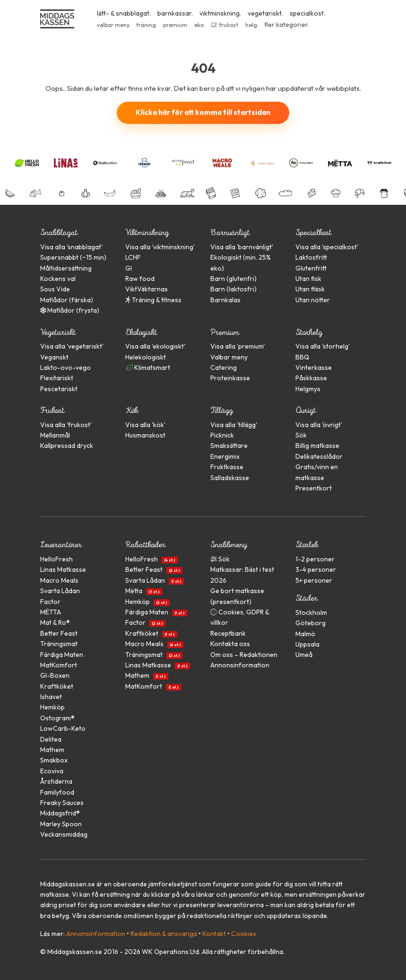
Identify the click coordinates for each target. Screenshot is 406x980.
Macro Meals (59, 580)
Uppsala (307, 644)
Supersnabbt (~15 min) (73, 257)
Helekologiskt (146, 357)
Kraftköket (57, 686)
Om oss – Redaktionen (244, 655)
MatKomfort (59, 665)
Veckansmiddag (64, 834)
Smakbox (54, 760)
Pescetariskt (59, 389)
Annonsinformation (240, 665)
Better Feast (59, 633)
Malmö (305, 634)
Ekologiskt (141, 332)
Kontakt (214, 934)
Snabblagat (59, 232)
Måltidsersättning (66, 268)
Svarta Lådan (60, 591)
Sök (301, 435)
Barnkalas (225, 300)
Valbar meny (229, 357)
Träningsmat (59, 644)
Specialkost (313, 232)
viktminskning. (220, 13)
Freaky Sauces (62, 803)
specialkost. (307, 13)
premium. (176, 25)
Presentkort (314, 488)
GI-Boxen (55, 675)
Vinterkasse (314, 367)
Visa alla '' (71, 247)
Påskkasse (311, 378)
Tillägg (222, 410)
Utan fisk (308, 279)
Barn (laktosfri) (233, 289)
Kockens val (58, 279)
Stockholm (311, 612)
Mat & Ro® (55, 622)
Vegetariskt (58, 332)
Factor (50, 602)
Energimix (225, 456)
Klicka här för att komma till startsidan (203, 112)
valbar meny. (114, 25)
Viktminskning (147, 232)
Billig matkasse (317, 446)
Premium (225, 332)
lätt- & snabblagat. (124, 13)
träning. (147, 25)
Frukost (52, 410)
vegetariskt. (265, 13)
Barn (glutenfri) (233, 279)
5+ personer (314, 580)
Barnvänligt (230, 232)
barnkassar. (175, 13)
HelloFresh (56, 559)
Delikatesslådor (319, 456)
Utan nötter (313, 300)
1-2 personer (315, 559)
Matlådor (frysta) (70, 310)
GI (129, 268)
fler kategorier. (287, 25)
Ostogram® (57, 718)
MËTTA (51, 612)
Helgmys (308, 389)
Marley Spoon (61, 824)
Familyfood (57, 792)
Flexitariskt (57, 378)
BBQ (302, 357)
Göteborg (311, 623)
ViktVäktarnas (147, 289)
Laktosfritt (311, 257)
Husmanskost (145, 435)
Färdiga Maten (62, 655)
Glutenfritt (311, 268)
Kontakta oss (230, 644)
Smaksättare (229, 446)
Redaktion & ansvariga (164, 934)
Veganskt (54, 357)
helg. (252, 25)
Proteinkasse (230, 378)
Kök (132, 410)
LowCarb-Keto (63, 728)
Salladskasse (230, 478)
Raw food (140, 279)
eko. (200, 25)
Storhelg (309, 332)
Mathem (52, 750)
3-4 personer (316, 569)
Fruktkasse (227, 467)
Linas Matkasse (63, 569)
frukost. (225, 25)
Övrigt (306, 410)
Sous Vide (55, 289)
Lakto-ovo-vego (65, 367)
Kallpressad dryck (67, 446)
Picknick (222, 435)
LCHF (133, 257)
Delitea (51, 739)
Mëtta (143, 591)
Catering (224, 367)
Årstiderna (56, 781)
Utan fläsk (310, 289)
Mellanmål (55, 435)
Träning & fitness (153, 300)
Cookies (244, 934)
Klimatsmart (148, 367)
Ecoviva (52, 771)
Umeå (304, 655)
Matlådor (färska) (67, 300)
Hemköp (52, 707)
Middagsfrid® (60, 813)
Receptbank (228, 633)
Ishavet (51, 697)
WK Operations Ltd (170, 952)
